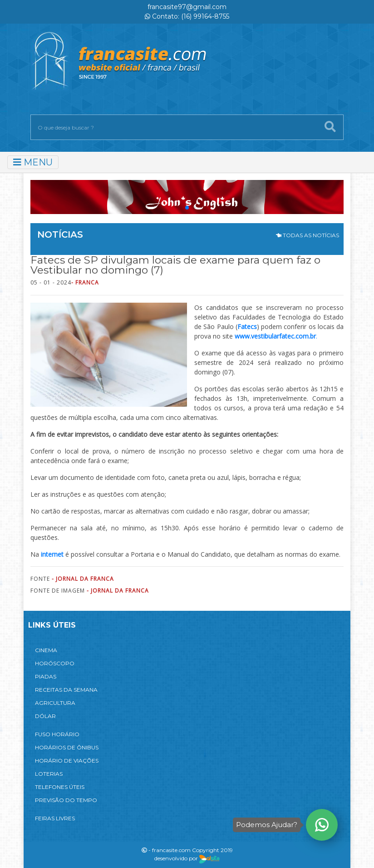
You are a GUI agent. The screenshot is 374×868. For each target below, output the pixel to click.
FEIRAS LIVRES (55, 818)
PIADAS (46, 676)
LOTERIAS (49, 774)
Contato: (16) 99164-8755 (187, 16)
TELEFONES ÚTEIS (60, 787)
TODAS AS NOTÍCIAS (308, 235)
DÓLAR (45, 716)
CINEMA (46, 650)
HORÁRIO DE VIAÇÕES (67, 761)
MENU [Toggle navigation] (33, 162)
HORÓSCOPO (55, 663)
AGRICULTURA (55, 703)
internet (52, 554)
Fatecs (247, 327)
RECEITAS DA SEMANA (66, 690)
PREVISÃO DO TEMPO (66, 800)
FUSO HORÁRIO (57, 734)
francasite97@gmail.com (187, 7)
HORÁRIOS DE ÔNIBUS (67, 747)
